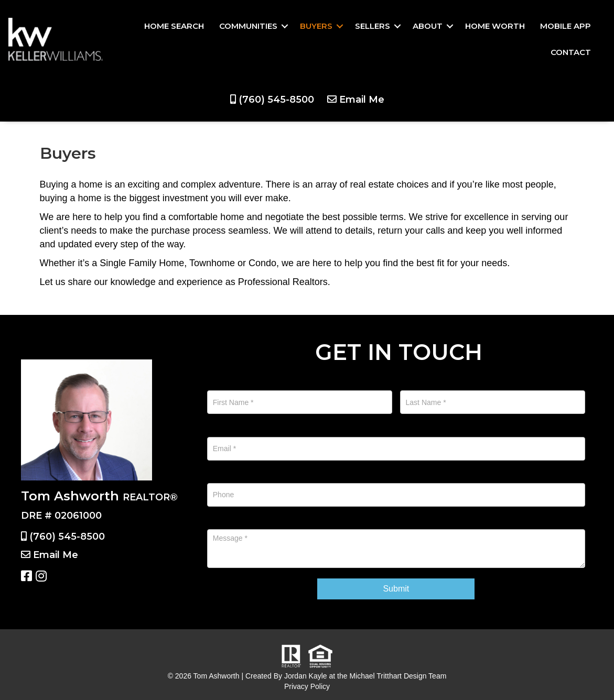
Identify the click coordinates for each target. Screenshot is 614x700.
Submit (396, 589)
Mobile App (565, 26)
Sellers (373, 26)
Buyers (316, 26)
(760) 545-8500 (276, 100)
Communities (248, 26)
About (428, 26)
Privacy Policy (307, 686)
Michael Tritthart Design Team (398, 676)
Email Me (362, 100)
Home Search (174, 26)
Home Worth (495, 26)
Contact (571, 52)
